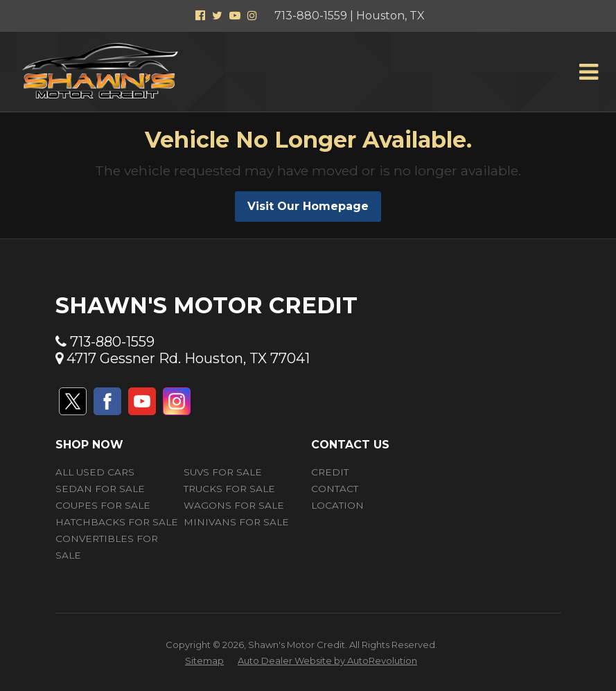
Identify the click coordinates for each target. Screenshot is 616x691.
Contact (335, 489)
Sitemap (204, 661)
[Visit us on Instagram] (177, 401)
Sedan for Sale (100, 489)
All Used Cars (95, 472)
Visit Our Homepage (308, 206)
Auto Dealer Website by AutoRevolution (327, 661)
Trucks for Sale (229, 489)
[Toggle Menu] (588, 72)
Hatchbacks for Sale (117, 522)
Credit (330, 472)
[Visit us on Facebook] (107, 401)
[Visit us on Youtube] (142, 401)
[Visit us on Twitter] (73, 401)
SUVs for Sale (223, 472)
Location (337, 505)
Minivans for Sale (236, 522)
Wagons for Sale (234, 505)
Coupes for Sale (103, 505)
